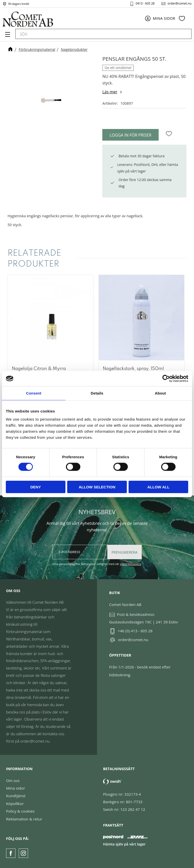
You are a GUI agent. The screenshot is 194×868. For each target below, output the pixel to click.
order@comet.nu (179, 4)
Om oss (13, 780)
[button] (7, 36)
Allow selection (97, 487)
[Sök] (185, 34)
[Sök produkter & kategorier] (98, 34)
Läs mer (110, 92)
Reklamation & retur (24, 819)
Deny (36, 487)
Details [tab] (97, 393)
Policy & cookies (20, 811)
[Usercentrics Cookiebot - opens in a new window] (166, 379)
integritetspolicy (130, 564)
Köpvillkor (15, 804)
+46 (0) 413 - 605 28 (135, 631)
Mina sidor (16, 788)
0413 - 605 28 (145, 4)
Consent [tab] (34, 393)
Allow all (158, 487)
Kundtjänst (16, 796)
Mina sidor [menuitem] (164, 18)
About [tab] (160, 393)
